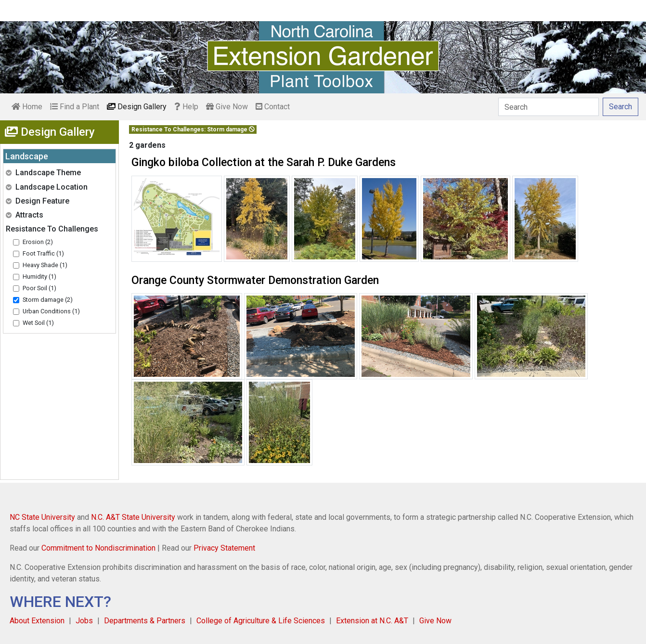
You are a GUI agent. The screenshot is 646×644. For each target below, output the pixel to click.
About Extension (37, 621)
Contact (273, 107)
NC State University (42, 517)
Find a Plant (75, 107)
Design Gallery (137, 107)
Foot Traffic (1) (43, 253)
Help (186, 107)
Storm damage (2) (48, 300)
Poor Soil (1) (39, 288)
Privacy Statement (224, 548)
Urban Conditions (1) (51, 311)
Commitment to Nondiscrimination (98, 548)
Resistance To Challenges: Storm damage (193, 129)
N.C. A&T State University (133, 517)
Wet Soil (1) (38, 323)
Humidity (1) (39, 277)
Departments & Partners (145, 621)
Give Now (227, 107)
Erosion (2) (38, 242)
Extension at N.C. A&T (372, 621)
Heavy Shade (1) (45, 265)
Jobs (84, 621)
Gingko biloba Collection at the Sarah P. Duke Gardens (264, 162)
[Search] (549, 107)
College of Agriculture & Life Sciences (261, 621)
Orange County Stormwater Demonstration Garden (255, 280)
